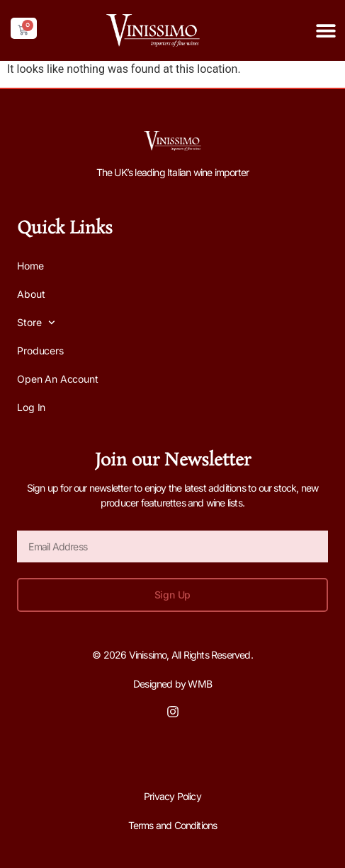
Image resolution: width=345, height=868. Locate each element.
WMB (200, 684)
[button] (326, 30)
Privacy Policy (172, 796)
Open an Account (57, 379)
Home (30, 266)
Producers (40, 351)
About (31, 294)
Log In (31, 407)
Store (36, 323)
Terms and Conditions (173, 825)
